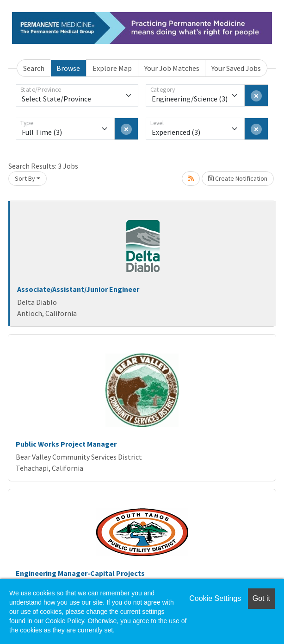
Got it (261, 598)
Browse (68, 68)
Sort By (25, 178)
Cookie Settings (215, 598)
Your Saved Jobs (236, 68)
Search (34, 68)
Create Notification (238, 178)
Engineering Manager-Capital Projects (80, 573)
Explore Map (112, 68)
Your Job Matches (172, 68)
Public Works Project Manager (66, 444)
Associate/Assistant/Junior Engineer (78, 289)
